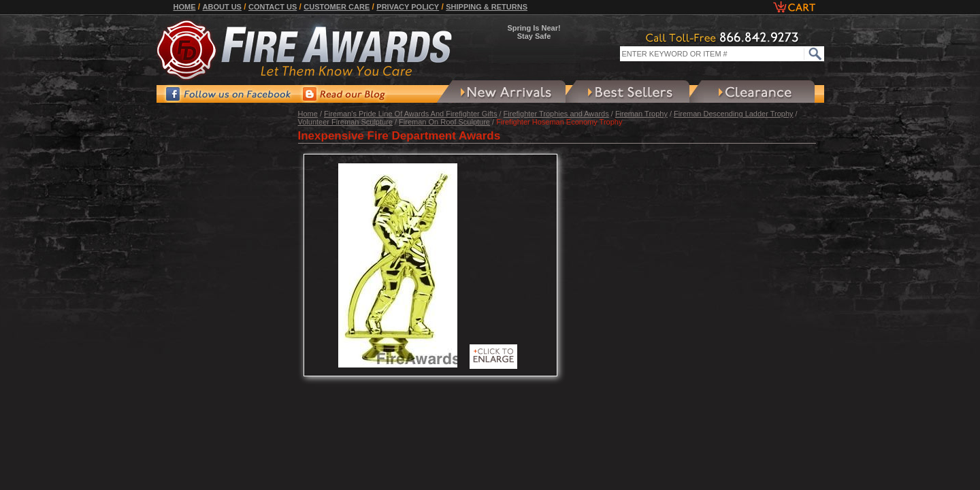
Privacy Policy (408, 7)
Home (185, 7)
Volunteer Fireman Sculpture (345, 122)
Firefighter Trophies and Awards (556, 114)
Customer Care (337, 7)
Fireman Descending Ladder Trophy (733, 114)
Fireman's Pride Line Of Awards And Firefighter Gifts (410, 114)
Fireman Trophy (641, 114)
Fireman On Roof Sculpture (444, 122)
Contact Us (273, 7)
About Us (222, 7)
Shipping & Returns (487, 7)
